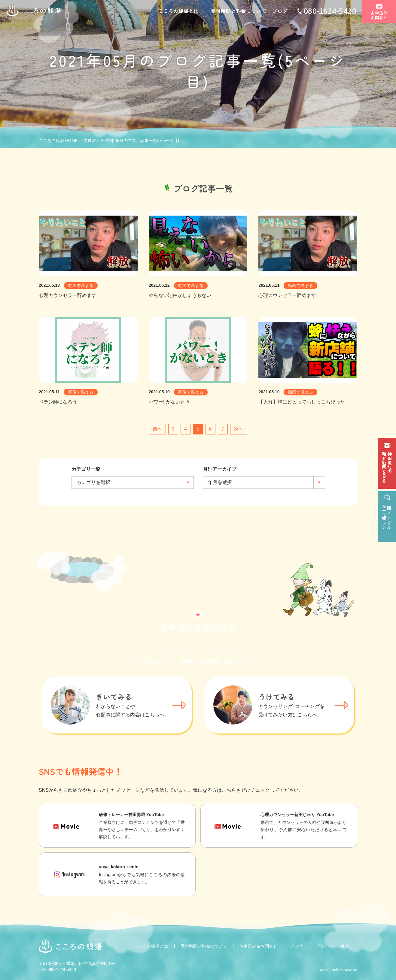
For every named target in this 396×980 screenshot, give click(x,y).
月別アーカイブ (220, 469)
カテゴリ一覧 (86, 469)
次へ (239, 429)
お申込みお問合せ (379, 15)
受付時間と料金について (239, 11)
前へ (157, 429)
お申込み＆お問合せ (258, 946)
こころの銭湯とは (178, 11)
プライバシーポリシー (336, 946)
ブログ (280, 11)
